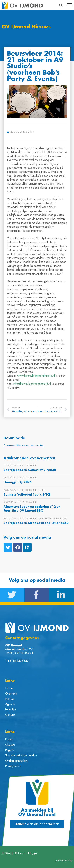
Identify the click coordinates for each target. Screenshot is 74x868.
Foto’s (9, 740)
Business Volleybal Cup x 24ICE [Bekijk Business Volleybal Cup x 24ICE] (27, 495)
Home (9, 688)
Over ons (11, 694)
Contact (10, 715)
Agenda (10, 704)
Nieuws (10, 699)
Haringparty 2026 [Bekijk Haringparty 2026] (17, 482)
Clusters (10, 745)
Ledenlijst (11, 710)
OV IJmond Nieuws (26, 27)
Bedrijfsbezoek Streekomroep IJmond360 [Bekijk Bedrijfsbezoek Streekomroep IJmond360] (36, 523)
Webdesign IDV (64, 861)
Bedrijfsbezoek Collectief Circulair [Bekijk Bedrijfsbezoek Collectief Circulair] (30, 470)
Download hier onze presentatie (23, 446)
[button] (61, 5)
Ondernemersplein (16, 761)
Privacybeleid (13, 766)
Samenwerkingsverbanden (21, 756)
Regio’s (10, 750)
